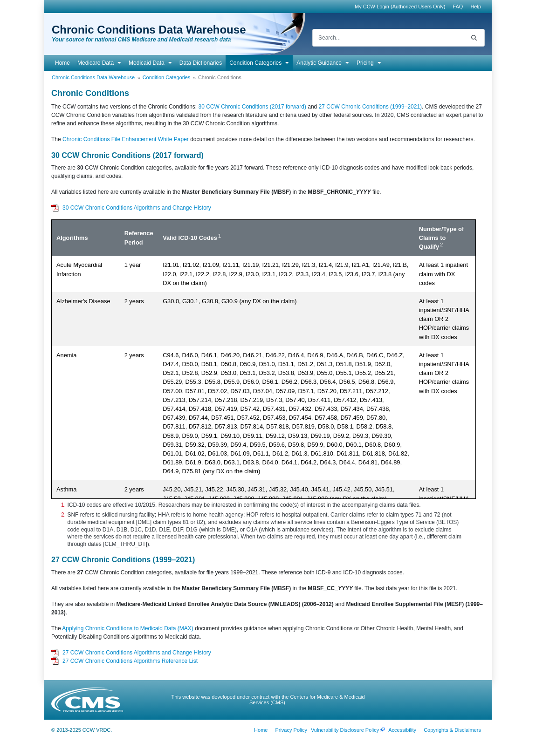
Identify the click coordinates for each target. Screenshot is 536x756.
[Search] (388, 38)
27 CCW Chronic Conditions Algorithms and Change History (137, 653)
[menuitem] (458, 7)
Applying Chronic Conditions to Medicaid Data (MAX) (127, 628)
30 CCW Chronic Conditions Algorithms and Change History (137, 208)
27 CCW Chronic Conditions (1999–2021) (370, 107)
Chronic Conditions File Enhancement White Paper (126, 139)
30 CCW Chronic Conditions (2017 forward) (252, 107)
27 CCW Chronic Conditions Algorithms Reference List (130, 661)
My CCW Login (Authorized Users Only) (400, 7)
